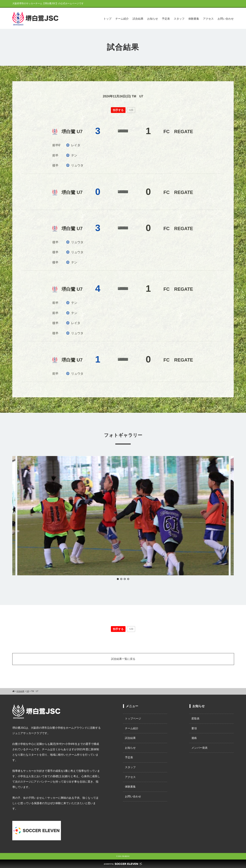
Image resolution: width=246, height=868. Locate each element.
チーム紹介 (122, 19)
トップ (107, 19)
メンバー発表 (199, 748)
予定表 (166, 19)
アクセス (208, 19)
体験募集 (194, 19)
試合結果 (138, 19)
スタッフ (179, 19)
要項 (194, 728)
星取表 (195, 718)
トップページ (133, 718)
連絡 (194, 738)
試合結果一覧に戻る (123, 659)
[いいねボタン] (118, 110)
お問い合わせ (226, 19)
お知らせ (153, 19)
